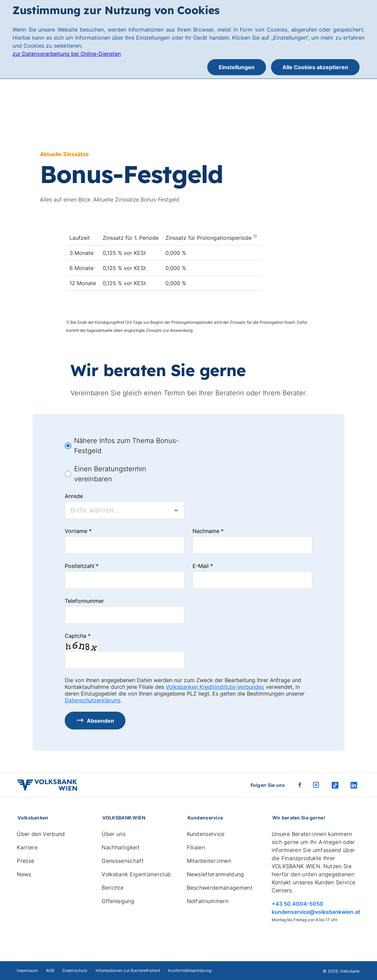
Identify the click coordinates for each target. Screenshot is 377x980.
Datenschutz (75, 970)
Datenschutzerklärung (93, 700)
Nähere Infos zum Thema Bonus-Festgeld (126, 446)
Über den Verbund (41, 834)
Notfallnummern (208, 901)
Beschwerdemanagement (220, 888)
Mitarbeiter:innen (209, 861)
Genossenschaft (122, 861)
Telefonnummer (84, 601)
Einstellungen (237, 67)
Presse (25, 861)
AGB (50, 970)
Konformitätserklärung (190, 970)
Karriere (27, 847)
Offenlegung (118, 901)
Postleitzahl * (82, 566)
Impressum (27, 970)
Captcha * (78, 636)
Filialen (196, 847)
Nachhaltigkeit (120, 847)
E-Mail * (203, 566)
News (24, 874)
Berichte (113, 888)
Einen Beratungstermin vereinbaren (110, 474)
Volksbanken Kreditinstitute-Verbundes (215, 687)
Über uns (114, 834)
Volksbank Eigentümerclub (136, 874)
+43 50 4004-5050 (298, 904)
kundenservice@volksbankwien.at (316, 912)
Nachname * (208, 531)
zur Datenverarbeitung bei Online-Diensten (67, 54)
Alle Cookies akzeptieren (315, 67)
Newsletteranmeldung (216, 874)
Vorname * (78, 531)
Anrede (74, 496)
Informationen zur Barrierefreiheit (128, 970)
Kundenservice (206, 834)
